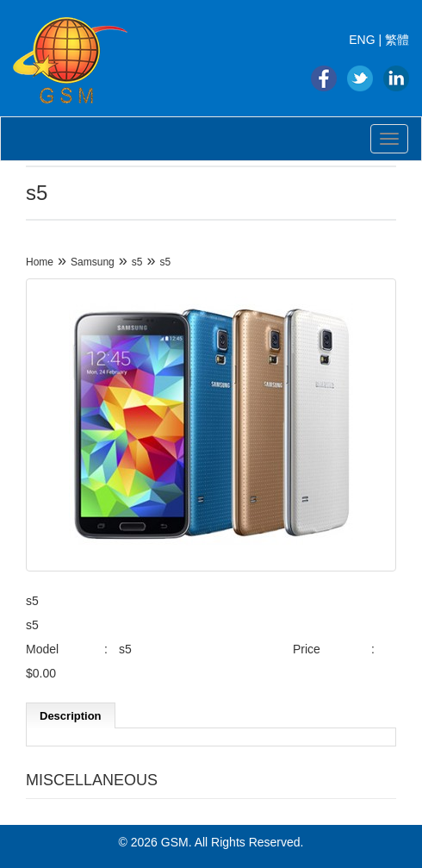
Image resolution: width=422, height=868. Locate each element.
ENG (362, 40)
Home (40, 262)
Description (71, 716)
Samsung (93, 262)
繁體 (397, 40)
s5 (137, 262)
